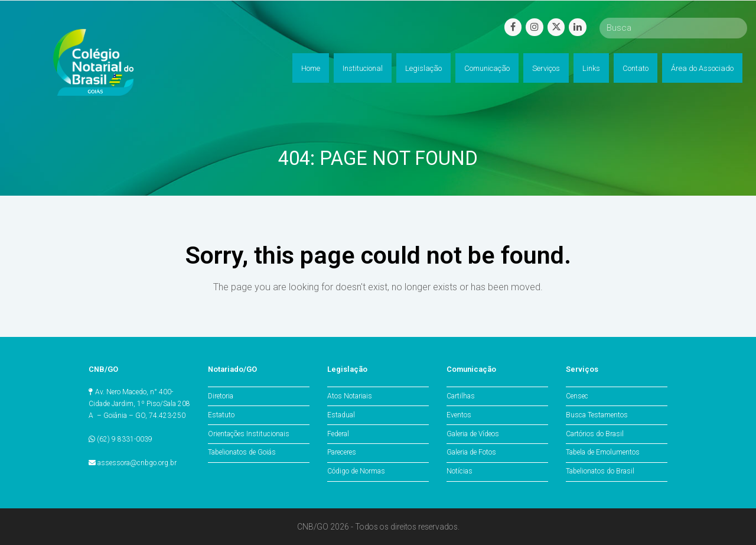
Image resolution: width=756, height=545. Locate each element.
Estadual (341, 415)
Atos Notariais (350, 396)
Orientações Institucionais (249, 434)
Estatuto (221, 415)
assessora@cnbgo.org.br (137, 463)
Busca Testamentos (597, 415)
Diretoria (221, 396)
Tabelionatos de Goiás (242, 452)
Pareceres (342, 452)
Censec (577, 396)
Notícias (460, 471)
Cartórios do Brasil (595, 434)
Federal (338, 434)
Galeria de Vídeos (473, 434)
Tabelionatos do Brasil (600, 471)
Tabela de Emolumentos (603, 452)
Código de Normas (356, 471)
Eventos (459, 415)
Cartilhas (461, 396)
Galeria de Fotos (471, 452)
